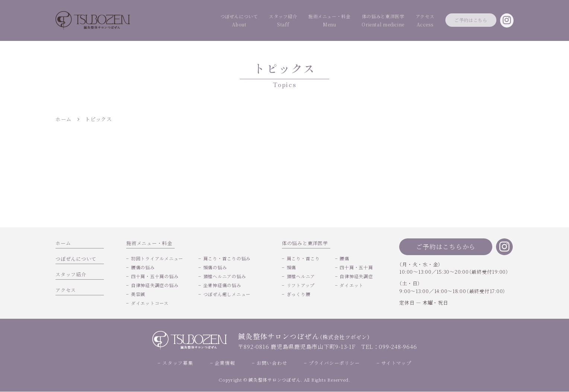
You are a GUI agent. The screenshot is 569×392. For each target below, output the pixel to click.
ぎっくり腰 (299, 294)
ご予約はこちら (461, 20)
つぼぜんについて (186, 21)
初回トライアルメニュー (157, 258)
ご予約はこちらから (446, 246)
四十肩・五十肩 (356, 267)
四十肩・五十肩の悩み (155, 276)
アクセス (407, 21)
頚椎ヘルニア (301, 276)
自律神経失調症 (356, 276)
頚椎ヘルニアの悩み (225, 276)
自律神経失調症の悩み (155, 285)
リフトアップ (301, 285)
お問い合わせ (272, 363)
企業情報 (225, 363)
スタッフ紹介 (239, 21)
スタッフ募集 (178, 363)
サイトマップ (396, 363)
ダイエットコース (150, 303)
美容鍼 (138, 294)
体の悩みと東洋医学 (357, 21)
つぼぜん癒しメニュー (227, 294)
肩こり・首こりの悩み (227, 258)
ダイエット (352, 285)
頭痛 (292, 267)
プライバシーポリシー (334, 363)
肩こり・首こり (303, 258)
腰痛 (344, 258)
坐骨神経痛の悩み (222, 285)
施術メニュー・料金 (293, 21)
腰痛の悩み (143, 267)
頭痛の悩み (215, 267)
